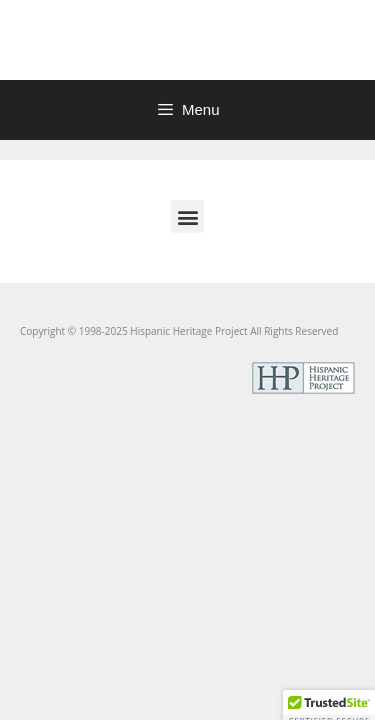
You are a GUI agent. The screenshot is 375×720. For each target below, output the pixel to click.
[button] (187, 216)
